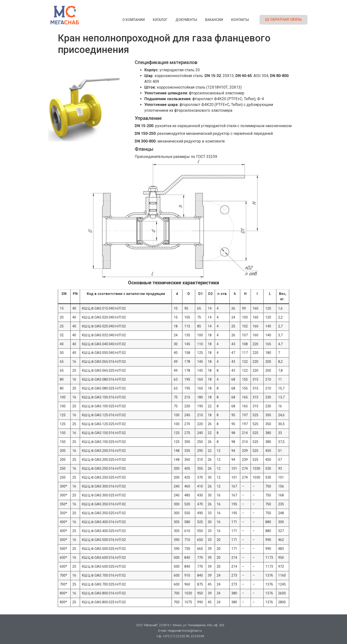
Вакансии (214, 20)
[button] (284, 20)
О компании (134, 20)
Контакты (240, 20)
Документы (186, 20)
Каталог (160, 20)
